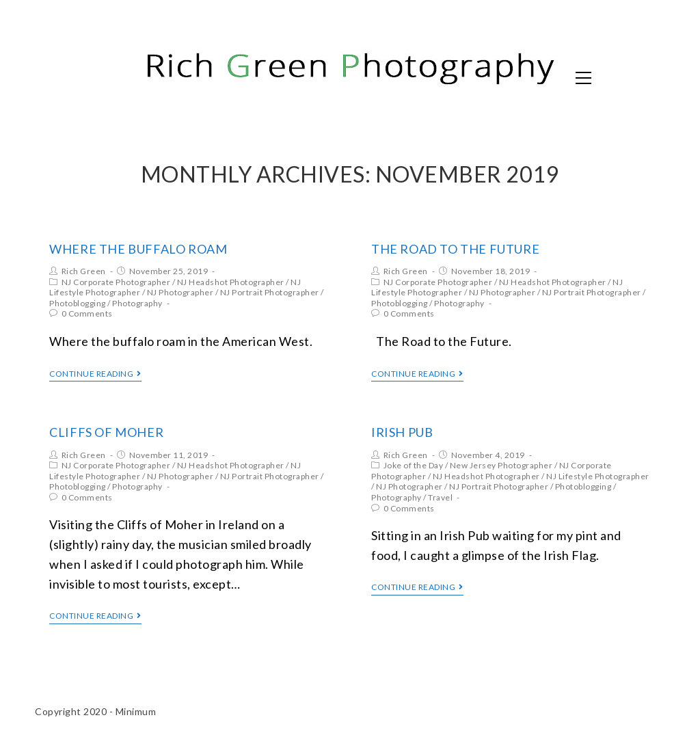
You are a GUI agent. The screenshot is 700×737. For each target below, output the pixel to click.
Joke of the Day (414, 465)
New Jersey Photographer (501, 465)
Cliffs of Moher (106, 432)
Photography (137, 303)
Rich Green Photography (182, 77)
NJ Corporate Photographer (116, 282)
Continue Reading (95, 374)
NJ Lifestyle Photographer (598, 476)
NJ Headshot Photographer (231, 282)
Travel (440, 497)
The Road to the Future (455, 249)
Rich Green (84, 271)
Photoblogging (78, 303)
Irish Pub (402, 432)
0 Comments (87, 313)
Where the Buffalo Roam (138, 249)
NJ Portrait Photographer (270, 292)
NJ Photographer (180, 292)
